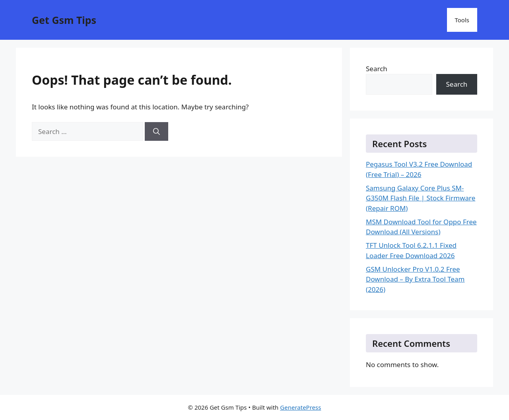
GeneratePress (300, 407)
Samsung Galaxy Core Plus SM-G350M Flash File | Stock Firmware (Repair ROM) (421, 198)
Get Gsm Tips (64, 20)
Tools (462, 20)
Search (377, 69)
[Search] (156, 132)
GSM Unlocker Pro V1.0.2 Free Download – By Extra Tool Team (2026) (415, 279)
